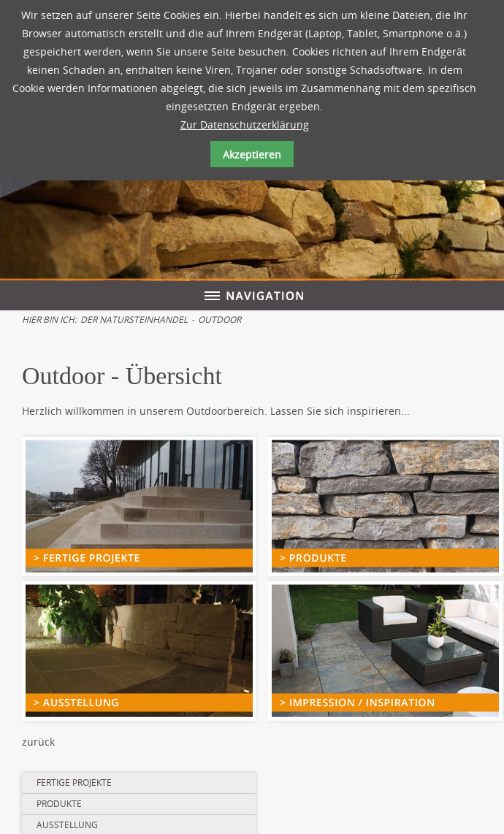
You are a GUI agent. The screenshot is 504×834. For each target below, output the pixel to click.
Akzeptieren (252, 154)
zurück (38, 742)
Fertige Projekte (74, 783)
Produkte (59, 804)
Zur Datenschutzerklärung (245, 125)
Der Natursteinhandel (134, 320)
